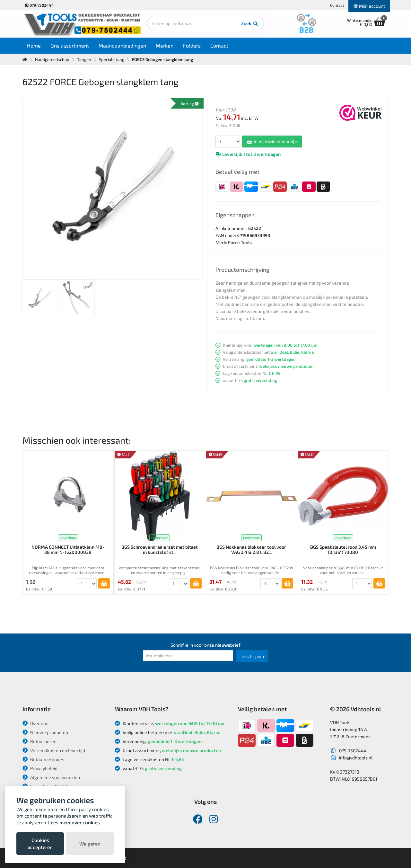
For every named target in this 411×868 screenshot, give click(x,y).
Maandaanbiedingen (123, 45)
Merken (165, 45)
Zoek (249, 24)
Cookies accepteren (40, 844)
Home (34, 45)
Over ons (35, 723)
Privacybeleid (40, 768)
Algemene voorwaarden (51, 777)
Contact (337, 5)
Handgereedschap (52, 59)
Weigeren (90, 844)
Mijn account (369, 6)
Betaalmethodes (43, 759)
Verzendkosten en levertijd (54, 750)
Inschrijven (253, 656)
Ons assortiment (70, 45)
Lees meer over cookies (74, 822)
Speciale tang (112, 59)
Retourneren (39, 741)
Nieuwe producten (45, 732)
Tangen (84, 59)
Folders (192, 45)
